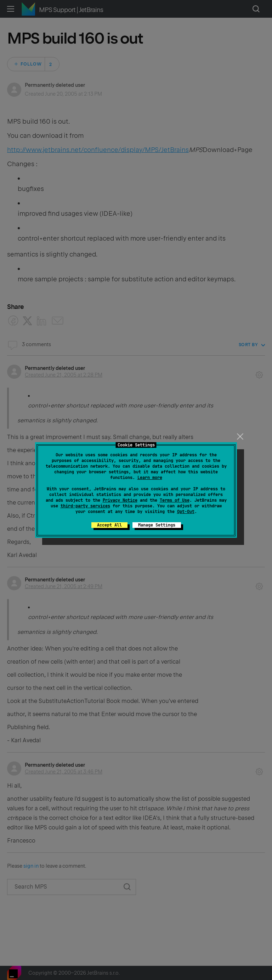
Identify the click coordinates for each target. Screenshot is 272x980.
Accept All (109, 525)
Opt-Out (186, 512)
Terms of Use (175, 500)
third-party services (85, 506)
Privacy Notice (120, 500)
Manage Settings (157, 525)
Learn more (150, 478)
